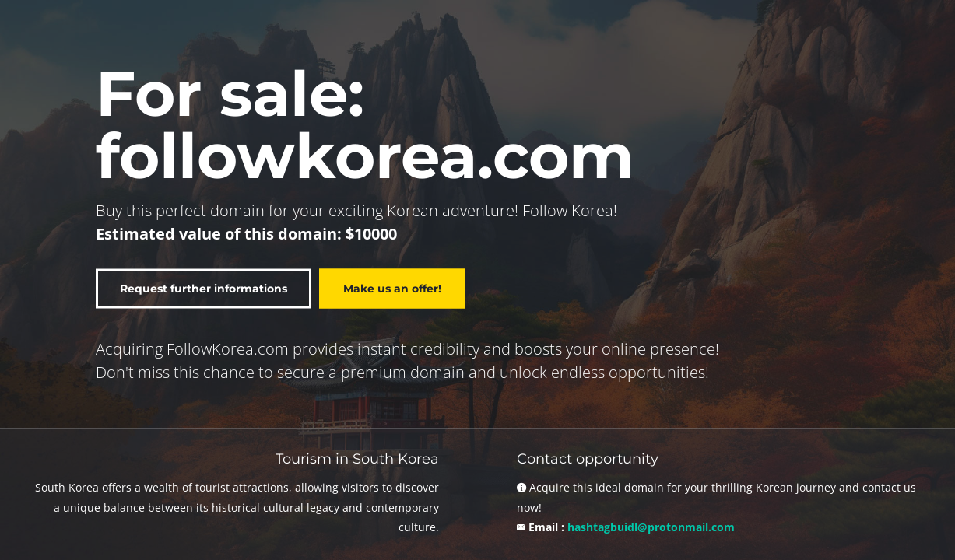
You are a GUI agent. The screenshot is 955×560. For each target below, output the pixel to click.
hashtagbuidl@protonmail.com (651, 527)
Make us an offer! (392, 289)
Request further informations (204, 289)
